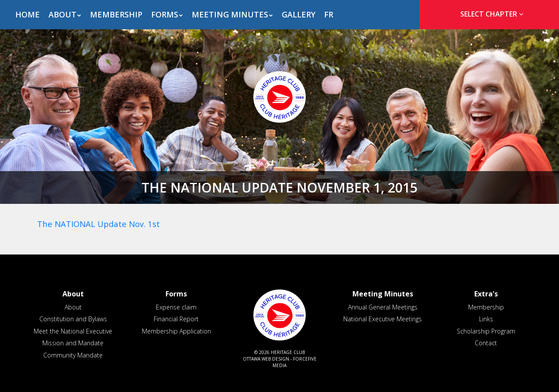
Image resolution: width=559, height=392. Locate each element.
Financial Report (176, 319)
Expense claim (176, 307)
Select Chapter (493, 14)
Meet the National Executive (73, 331)
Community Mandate (73, 355)
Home (28, 14)
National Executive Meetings (383, 319)
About (62, 14)
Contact (486, 343)
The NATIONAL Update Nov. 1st (98, 224)
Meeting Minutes (230, 14)
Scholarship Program (486, 331)
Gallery (298, 14)
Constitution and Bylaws (73, 319)
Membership (116, 14)
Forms (165, 14)
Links (486, 319)
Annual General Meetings (383, 307)
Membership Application (176, 331)
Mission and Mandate (73, 343)
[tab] (489, 14)
